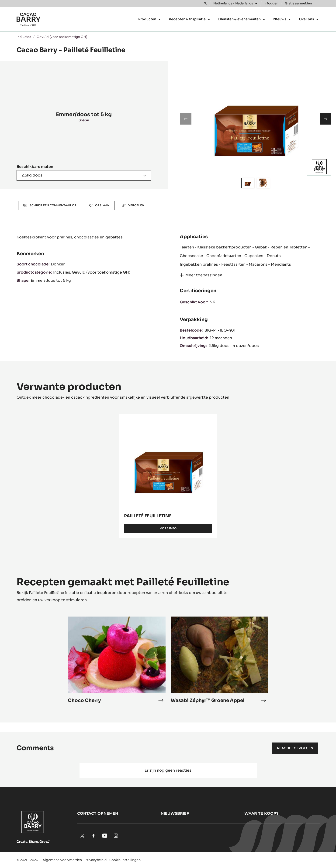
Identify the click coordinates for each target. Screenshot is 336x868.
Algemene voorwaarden (62, 860)
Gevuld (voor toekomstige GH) (62, 37)
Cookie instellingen (125, 860)
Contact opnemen (98, 813)
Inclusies (24, 37)
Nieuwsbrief (175, 813)
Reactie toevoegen (295, 748)
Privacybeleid (96, 860)
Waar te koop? (261, 813)
